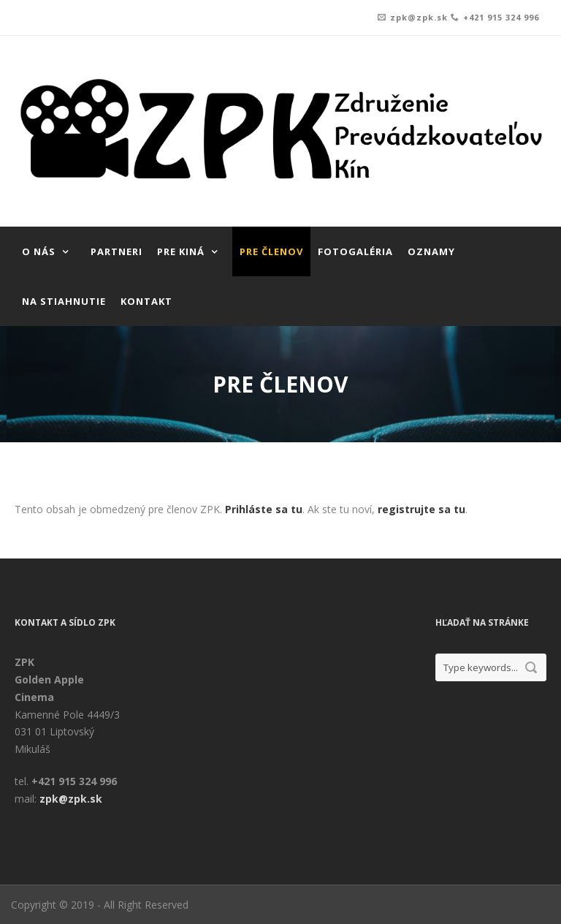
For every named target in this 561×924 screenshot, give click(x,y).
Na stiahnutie (64, 301)
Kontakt (146, 301)
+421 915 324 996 (501, 17)
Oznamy (431, 251)
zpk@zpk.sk (419, 17)
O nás (39, 251)
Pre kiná (181, 251)
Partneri (117, 251)
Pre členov (271, 251)
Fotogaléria (355, 251)
